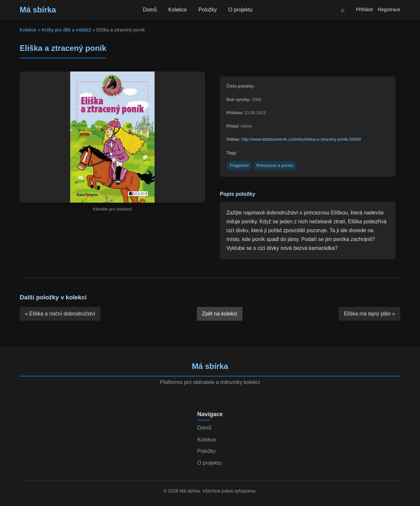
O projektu (241, 10)
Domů (150, 10)
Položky (208, 10)
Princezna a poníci (275, 165)
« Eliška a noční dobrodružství (60, 314)
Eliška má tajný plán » (369, 314)
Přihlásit (364, 10)
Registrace (389, 10)
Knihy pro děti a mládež (66, 30)
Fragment (239, 165)
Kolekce (178, 10)
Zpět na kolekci (220, 314)
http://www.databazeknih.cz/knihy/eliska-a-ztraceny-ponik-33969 (301, 139)
